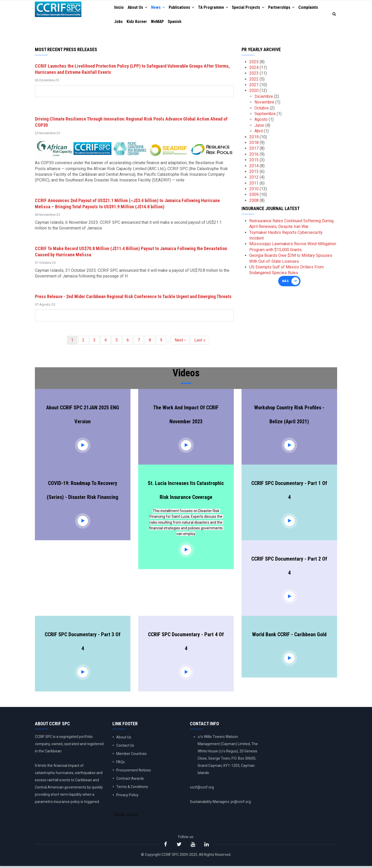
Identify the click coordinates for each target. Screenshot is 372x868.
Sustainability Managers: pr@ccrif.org (220, 803)
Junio (259, 127)
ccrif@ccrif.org (202, 789)
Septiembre (265, 115)
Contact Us (125, 747)
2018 (254, 144)
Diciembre (264, 98)
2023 (254, 75)
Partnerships (286, 8)
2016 (254, 156)
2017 (254, 150)
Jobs (119, 23)
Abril (259, 133)
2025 (254, 63)
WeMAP (159, 23)
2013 (254, 173)
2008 (254, 202)
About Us (138, 8)
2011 (254, 185)
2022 (254, 81)
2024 (254, 69)
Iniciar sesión (126, 817)
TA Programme (216, 8)
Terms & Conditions (132, 788)
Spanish (176, 23)
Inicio (119, 8)
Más (285, 283)
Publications (183, 8)
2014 (254, 167)
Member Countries (131, 755)
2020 (254, 92)
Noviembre (264, 104)
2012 (254, 179)
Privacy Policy (127, 797)
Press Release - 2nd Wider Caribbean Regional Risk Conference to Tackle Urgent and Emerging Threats (133, 298)
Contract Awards (130, 780)
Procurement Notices (134, 772)
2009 (254, 196)
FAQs (121, 763)
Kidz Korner (137, 23)
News (159, 8)
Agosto (261, 121)
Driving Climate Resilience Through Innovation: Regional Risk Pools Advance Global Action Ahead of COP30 (131, 124)
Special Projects (252, 8)
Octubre (262, 110)
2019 (254, 138)
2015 (254, 161)
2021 (254, 86)
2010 (254, 190)
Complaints (314, 8)
